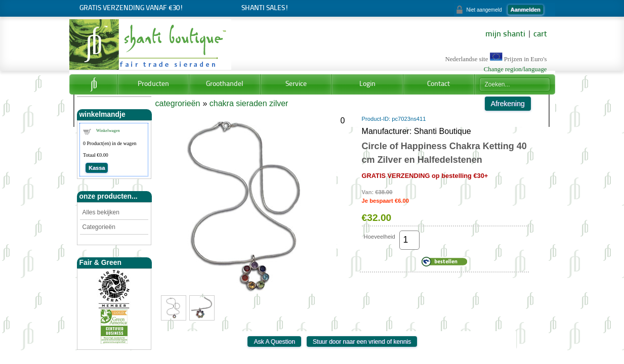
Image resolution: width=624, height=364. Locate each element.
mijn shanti (505, 34)
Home (93, 84)
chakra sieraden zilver (249, 103)
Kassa (97, 168)
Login (367, 84)
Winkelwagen (108, 130)
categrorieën (178, 103)
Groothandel (225, 84)
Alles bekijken (101, 212)
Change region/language (515, 69)
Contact (439, 84)
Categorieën (99, 227)
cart (540, 34)
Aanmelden (526, 10)
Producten (153, 84)
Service (296, 84)
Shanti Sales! (265, 8)
